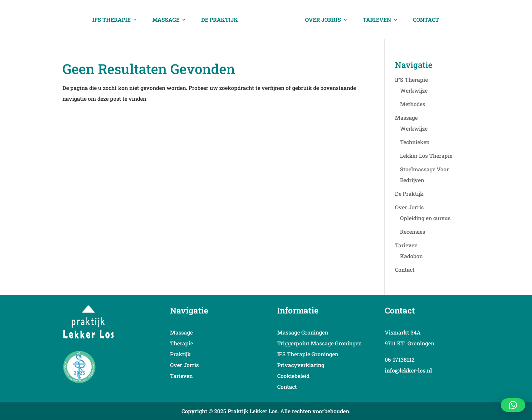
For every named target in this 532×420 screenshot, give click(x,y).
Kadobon (411, 256)
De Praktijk (220, 20)
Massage (166, 20)
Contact (426, 20)
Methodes (413, 104)
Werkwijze (414, 90)
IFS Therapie (111, 20)
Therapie (182, 343)
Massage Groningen (303, 332)
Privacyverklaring (301, 365)
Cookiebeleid (293, 376)
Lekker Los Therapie (426, 156)
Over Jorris (323, 20)
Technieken (415, 142)
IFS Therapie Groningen (308, 354)
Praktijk (180, 354)
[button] (513, 405)
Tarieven (377, 20)
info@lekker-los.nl (408, 370)
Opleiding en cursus (425, 218)
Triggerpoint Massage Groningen (319, 343)
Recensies (413, 232)
